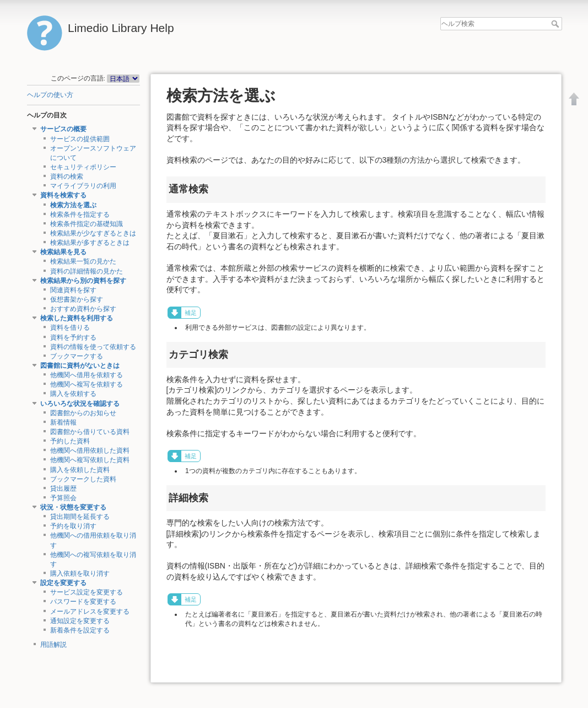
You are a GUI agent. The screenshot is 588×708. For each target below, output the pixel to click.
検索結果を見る (63, 252)
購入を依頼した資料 (80, 470)
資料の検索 (67, 176)
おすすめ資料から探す (83, 309)
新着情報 (63, 422)
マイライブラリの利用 (83, 186)
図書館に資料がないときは (80, 366)
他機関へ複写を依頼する (87, 384)
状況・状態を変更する (73, 507)
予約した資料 (70, 441)
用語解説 (53, 645)
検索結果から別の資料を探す (83, 281)
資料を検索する (63, 195)
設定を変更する (63, 583)
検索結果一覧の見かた (83, 261)
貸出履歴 (63, 489)
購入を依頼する (73, 394)
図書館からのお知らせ (83, 413)
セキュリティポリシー (83, 167)
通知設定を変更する (80, 621)
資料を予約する (73, 337)
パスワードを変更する (83, 602)
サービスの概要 (63, 129)
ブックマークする (77, 356)
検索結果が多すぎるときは (90, 243)
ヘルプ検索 (556, 24)
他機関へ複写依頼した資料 (90, 460)
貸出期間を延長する (80, 517)
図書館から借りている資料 (90, 432)
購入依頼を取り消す (80, 573)
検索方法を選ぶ (73, 205)
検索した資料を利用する (77, 318)
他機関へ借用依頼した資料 (90, 450)
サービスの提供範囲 (80, 139)
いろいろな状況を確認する (80, 404)
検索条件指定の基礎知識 (87, 224)
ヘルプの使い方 (50, 95)
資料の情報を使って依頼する (93, 347)
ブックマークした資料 (83, 479)
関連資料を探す (73, 290)
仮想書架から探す (77, 299)
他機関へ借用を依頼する (87, 375)
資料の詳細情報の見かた (87, 271)
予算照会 (63, 498)
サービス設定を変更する (87, 592)
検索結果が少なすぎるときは (93, 233)
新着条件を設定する (80, 630)
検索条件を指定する (80, 214)
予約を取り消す (73, 526)
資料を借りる (70, 328)
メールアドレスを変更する (90, 612)
